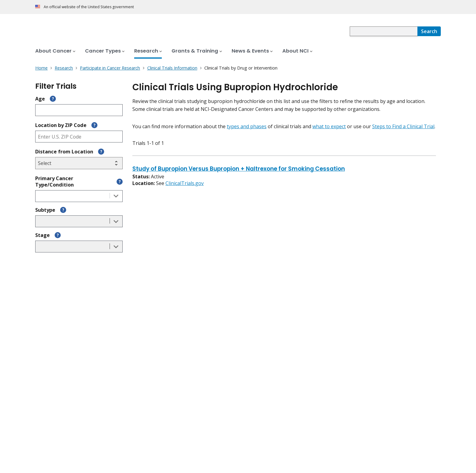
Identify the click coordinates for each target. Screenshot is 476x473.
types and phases (247, 126)
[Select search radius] (79, 163)
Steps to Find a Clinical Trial (403, 126)
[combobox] (384, 31)
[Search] (429, 31)
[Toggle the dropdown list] (116, 196)
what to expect (329, 126)
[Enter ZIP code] (79, 137)
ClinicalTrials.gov (185, 183)
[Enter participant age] (79, 110)
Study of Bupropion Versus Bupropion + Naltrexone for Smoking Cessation (239, 169)
